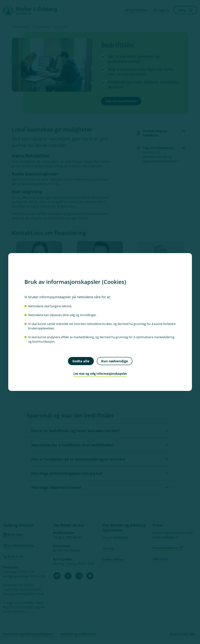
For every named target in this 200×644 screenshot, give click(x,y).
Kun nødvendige (114, 361)
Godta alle (81, 361)
